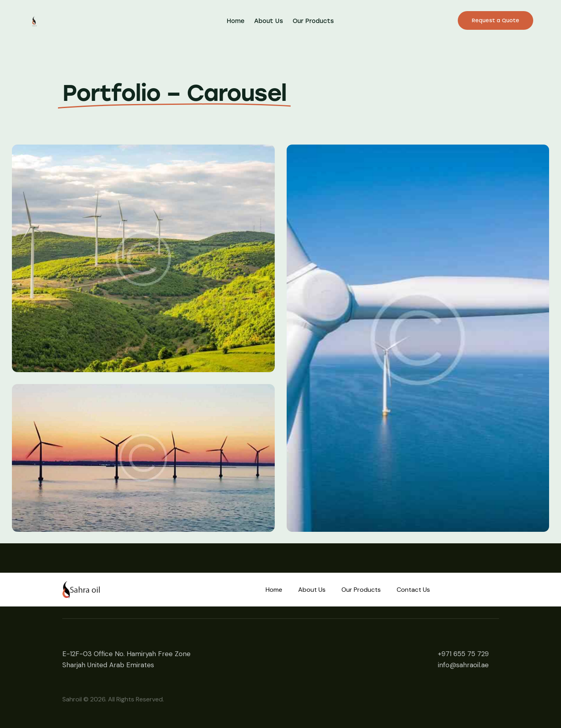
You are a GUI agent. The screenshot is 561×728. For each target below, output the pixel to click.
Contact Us (413, 590)
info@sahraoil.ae (463, 665)
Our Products (361, 590)
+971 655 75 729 (463, 654)
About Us (312, 590)
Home (274, 590)
